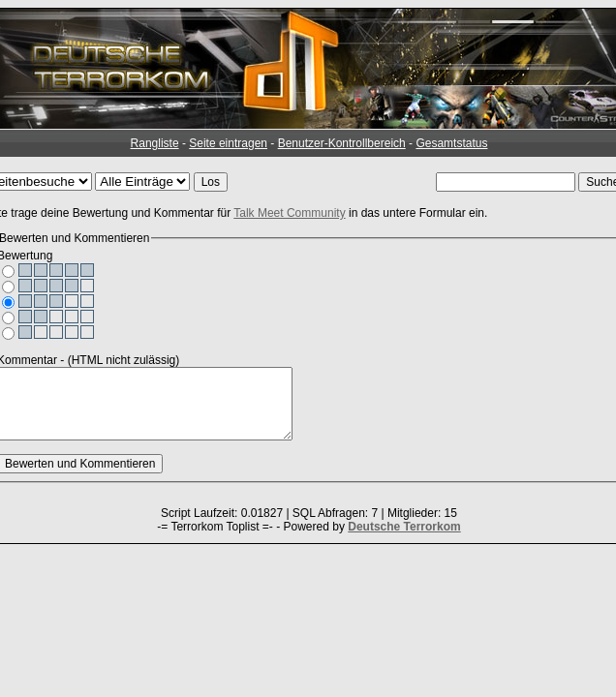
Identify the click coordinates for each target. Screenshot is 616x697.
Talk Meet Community (289, 213)
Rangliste (155, 143)
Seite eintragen (228, 143)
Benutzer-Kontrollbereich (342, 143)
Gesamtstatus (451, 143)
